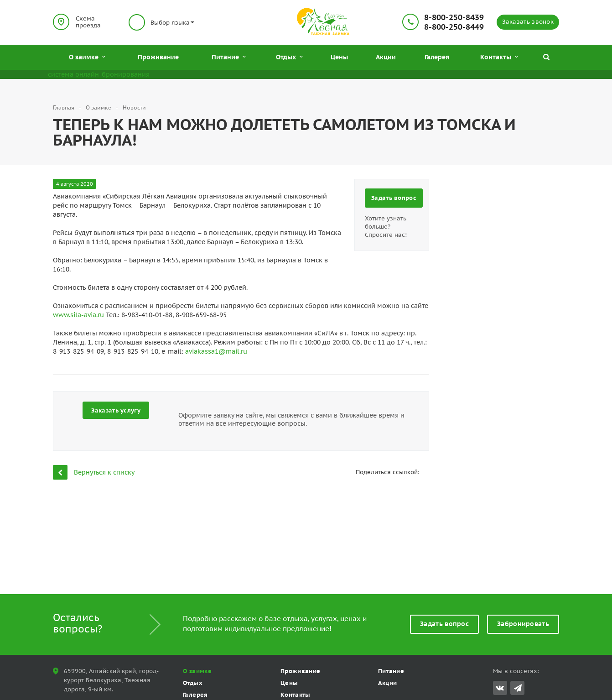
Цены (339, 57)
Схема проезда (88, 22)
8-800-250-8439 (454, 18)
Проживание (158, 57)
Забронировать (523, 624)
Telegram (518, 688)
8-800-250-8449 (454, 27)
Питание (228, 57)
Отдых (289, 57)
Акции (386, 57)
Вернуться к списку (94, 472)
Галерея (437, 57)
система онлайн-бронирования (99, 74)
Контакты (499, 57)
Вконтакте (500, 687)
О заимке (87, 57)
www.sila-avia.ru (78, 315)
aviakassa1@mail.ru (216, 351)
